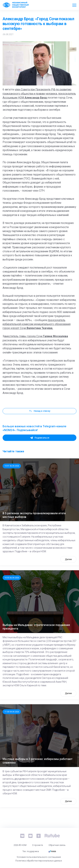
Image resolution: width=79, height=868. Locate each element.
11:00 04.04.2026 (12, 712)
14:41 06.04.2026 (12, 466)
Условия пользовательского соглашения (39, 857)
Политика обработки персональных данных (39, 861)
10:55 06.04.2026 (12, 578)
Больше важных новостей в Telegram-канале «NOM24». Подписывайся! (34, 428)
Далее (68, 559)
